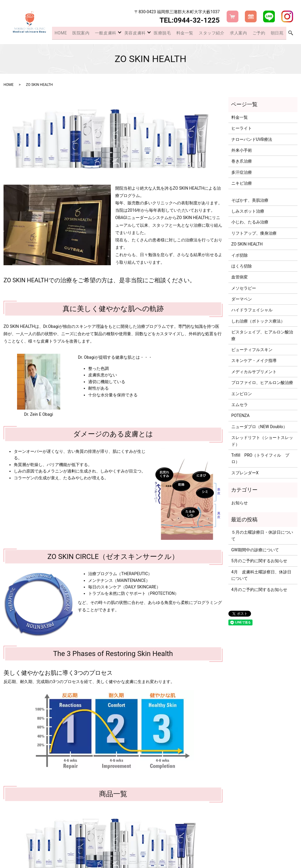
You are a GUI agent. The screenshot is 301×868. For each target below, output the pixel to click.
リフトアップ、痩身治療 (254, 233)
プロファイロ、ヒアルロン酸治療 (262, 383)
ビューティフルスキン (252, 350)
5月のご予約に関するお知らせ (259, 561)
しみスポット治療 (248, 211)
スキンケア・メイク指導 (254, 360)
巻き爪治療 (242, 161)
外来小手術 (242, 150)
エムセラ (240, 405)
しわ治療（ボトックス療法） (258, 321)
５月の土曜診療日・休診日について (262, 535)
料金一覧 (192, 34)
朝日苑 (278, 34)
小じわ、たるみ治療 (250, 222)
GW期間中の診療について (255, 550)
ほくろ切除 (242, 266)
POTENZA (240, 415)
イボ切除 (240, 255)
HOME (72, 34)
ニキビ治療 (242, 183)
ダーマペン (242, 299)
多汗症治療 (242, 172)
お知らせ (240, 503)
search (291, 34)
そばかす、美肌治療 (250, 200)
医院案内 (91, 34)
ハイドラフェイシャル (252, 310)
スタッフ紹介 (217, 34)
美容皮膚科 (143, 34)
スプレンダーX (245, 473)
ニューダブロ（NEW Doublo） (259, 427)
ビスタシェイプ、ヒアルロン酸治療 (262, 335)
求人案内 (243, 34)
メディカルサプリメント (254, 372)
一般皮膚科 (114, 34)
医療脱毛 (171, 34)
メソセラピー (244, 288)
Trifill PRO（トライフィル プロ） (260, 458)
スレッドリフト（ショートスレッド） (262, 441)
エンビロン (242, 394)
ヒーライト (242, 128)
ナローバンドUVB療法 (252, 139)
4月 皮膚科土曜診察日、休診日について (261, 575)
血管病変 (240, 277)
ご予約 (261, 34)
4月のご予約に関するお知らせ (259, 590)
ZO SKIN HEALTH (247, 244)
